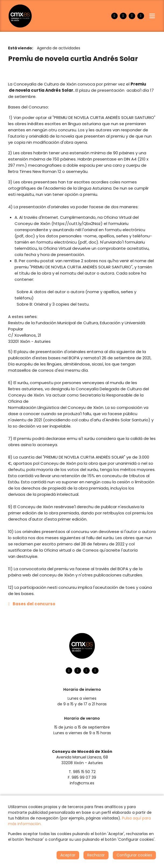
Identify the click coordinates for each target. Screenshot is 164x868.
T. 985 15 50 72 (82, 772)
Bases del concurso (34, 604)
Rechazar (96, 855)
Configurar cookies (134, 855)
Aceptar (68, 855)
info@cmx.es (82, 783)
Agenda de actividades (59, 48)
